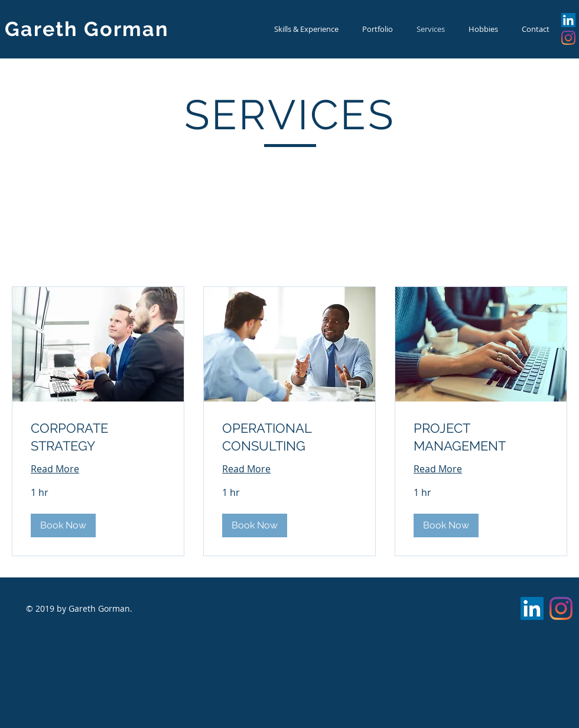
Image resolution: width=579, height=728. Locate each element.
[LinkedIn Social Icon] (568, 20)
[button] (63, 525)
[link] (98, 437)
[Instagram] (568, 38)
